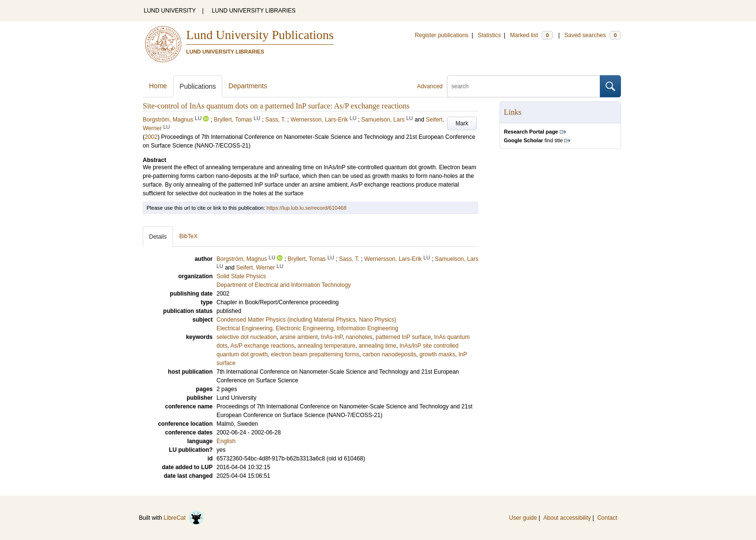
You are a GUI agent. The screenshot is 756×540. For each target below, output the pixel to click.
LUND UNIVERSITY (170, 11)
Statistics (489, 35)
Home (158, 86)
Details (158, 237)
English (226, 441)
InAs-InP (332, 337)
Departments (248, 86)
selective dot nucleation (247, 337)
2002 (151, 137)
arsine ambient (299, 337)
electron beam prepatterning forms (315, 354)
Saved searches (593, 35)
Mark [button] (462, 123)
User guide (523, 518)
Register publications (441, 35)
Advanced (430, 86)
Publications (198, 86)
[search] (524, 86)
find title (533, 140)
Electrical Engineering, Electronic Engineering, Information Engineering (307, 328)
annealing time (378, 346)
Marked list (532, 35)
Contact (607, 518)
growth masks (437, 354)
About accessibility (567, 518)
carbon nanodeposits (389, 354)
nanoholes (359, 337)
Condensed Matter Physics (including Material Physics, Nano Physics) (306, 320)
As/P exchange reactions (263, 346)
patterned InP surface (403, 337)
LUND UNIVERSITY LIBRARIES (254, 11)
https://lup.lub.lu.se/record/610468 (307, 208)
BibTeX (189, 236)
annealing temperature (326, 346)
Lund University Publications (260, 35)
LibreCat (184, 518)
